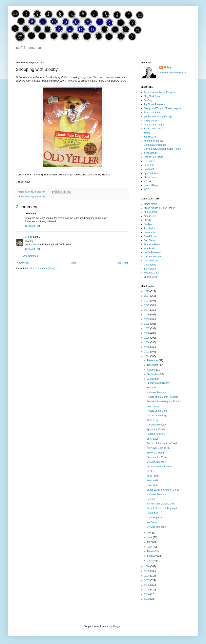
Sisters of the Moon (157, 457)
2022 (147, 305)
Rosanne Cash (151, 273)
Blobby (167, 67)
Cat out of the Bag (156, 416)
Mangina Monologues (155, 145)
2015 (147, 338)
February (152, 556)
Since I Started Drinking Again (162, 508)
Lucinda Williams (153, 257)
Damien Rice (150, 232)
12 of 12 (151, 471)
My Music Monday (156, 392)
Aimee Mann (150, 204)
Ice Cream (152, 522)
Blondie (148, 220)
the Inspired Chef (153, 129)
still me (147, 181)
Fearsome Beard (152, 113)
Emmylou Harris (152, 245)
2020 (147, 315)
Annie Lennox (151, 212)
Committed (152, 513)
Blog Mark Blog (152, 96)
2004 (147, 594)
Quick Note (152, 485)
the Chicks (149, 228)
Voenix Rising (151, 185)
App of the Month (156, 429)
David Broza (150, 236)
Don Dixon (149, 240)
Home (73, 263)
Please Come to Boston (159, 467)
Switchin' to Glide (156, 434)
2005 (147, 590)
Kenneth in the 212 (154, 141)
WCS (146, 189)
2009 (147, 571)
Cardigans (149, 224)
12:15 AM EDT (32, 249)
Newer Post (23, 263)
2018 (147, 324)
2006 (147, 585)
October (152, 370)
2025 (147, 291)
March (151, 551)
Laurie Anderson (152, 252)
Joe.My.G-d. (150, 137)
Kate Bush (149, 248)
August (151, 379)
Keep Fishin (153, 476)
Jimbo (147, 133)
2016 (147, 333)
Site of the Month (156, 453)
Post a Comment (30, 256)
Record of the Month (157, 411)
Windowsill (152, 480)
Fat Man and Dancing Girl (160, 504)
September (153, 374)
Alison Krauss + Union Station (159, 208)
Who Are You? (154, 388)
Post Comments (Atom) (43, 269)
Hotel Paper (153, 406)
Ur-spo (29, 237)
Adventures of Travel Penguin (159, 92)
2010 (147, 566)
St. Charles (152, 439)
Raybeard (149, 169)
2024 (147, 296)
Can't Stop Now (155, 518)
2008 (147, 576)
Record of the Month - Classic (162, 397)
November (153, 365)
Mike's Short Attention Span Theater (163, 149)
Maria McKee (151, 261)
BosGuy (148, 100)
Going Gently (151, 121)
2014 (147, 342)
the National (150, 269)
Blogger (117, 626)
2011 (147, 356)
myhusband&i (151, 153)
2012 (147, 352)
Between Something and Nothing (164, 401)
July (150, 533)
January (152, 561)
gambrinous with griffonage (158, 116)
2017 (147, 328)
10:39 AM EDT (32, 226)
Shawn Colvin (151, 277)
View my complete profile (173, 73)
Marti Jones (150, 265)
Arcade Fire (150, 216)
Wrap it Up (152, 420)
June (150, 537)
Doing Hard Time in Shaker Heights (162, 108)
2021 (147, 310)
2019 (147, 319)
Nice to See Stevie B (154, 157)
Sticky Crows (150, 177)
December (153, 360)
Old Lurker (149, 161)
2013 (147, 347)
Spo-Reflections (152, 173)
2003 (147, 599)
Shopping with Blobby (35, 196)
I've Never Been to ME (158, 448)
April (150, 547)
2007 (147, 580)
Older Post (122, 263)
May (150, 542)
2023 (147, 301)
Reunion (151, 499)
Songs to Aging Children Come (163, 490)
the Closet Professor (154, 104)
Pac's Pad (149, 165)
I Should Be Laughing (155, 125)
